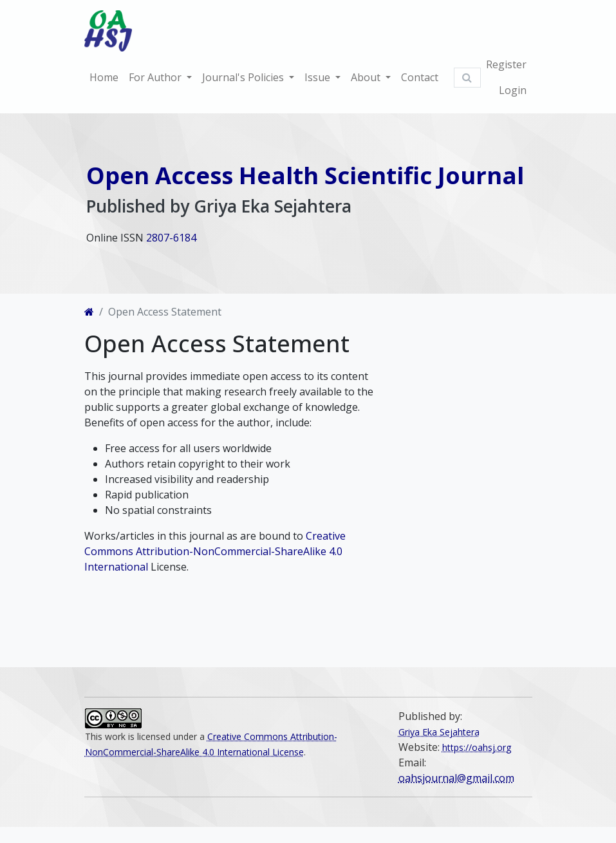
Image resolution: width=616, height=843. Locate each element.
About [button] (367, 77)
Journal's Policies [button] (244, 77)
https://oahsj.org (477, 747)
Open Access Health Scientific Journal (305, 175)
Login (513, 90)
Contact (420, 77)
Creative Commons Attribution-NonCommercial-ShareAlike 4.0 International (215, 551)
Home (104, 77)
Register (506, 64)
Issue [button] (319, 77)
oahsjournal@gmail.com (456, 778)
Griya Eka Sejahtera (439, 732)
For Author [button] (156, 77)
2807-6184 (171, 238)
